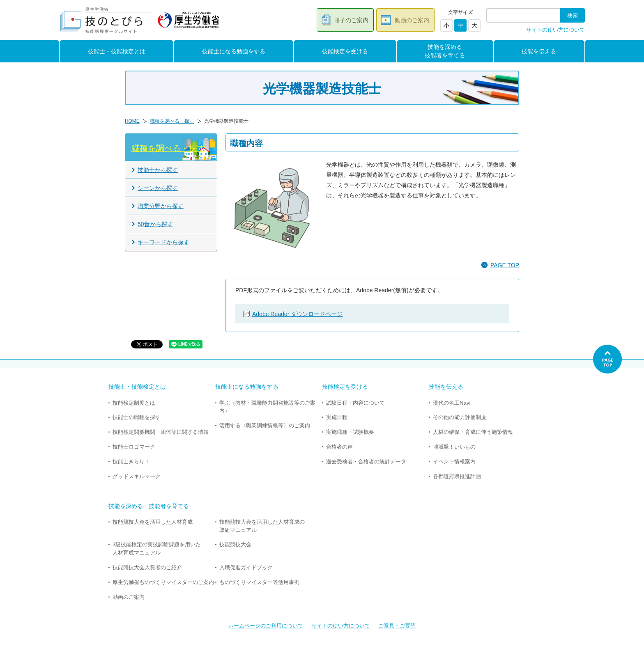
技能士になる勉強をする (234, 51)
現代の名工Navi (452, 403)
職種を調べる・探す (172, 121)
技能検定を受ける (345, 51)
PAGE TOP (505, 265)
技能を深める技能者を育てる (445, 51)
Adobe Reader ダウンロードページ (297, 314)
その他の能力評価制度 (460, 417)
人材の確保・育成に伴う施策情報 (473, 432)
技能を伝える (539, 51)
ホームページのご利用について (266, 626)
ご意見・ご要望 (397, 626)
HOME (132, 121)
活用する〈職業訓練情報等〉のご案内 (265, 425)
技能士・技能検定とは (117, 51)
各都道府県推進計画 (457, 476)
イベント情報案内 (454, 462)
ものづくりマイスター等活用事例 (259, 582)
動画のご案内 (412, 20)
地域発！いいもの (454, 447)
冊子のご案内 (351, 20)
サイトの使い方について (555, 30)
